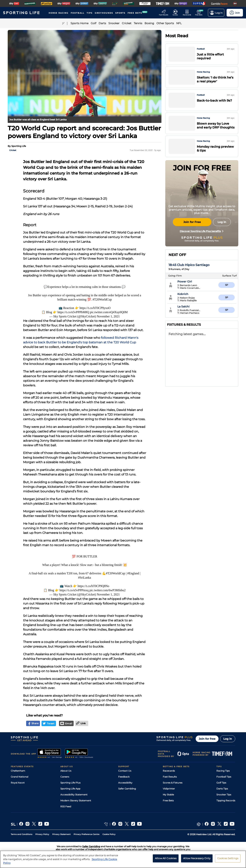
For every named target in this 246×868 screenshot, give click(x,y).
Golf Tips (221, 783)
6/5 (227, 285)
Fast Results (170, 777)
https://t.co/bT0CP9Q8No (93, 586)
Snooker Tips (224, 795)
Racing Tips (223, 771)
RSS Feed (66, 806)
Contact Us (125, 771)
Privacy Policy (42, 834)
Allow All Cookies (166, 860)
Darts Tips (222, 789)
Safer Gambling (127, 789)
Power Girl (193, 282)
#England (133, 573)
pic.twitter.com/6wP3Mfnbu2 (107, 590)
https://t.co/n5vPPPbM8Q (73, 312)
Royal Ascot (18, 783)
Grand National (20, 777)
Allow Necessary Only (197, 860)
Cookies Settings (228, 860)
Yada (189, 294)
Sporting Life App (70, 789)
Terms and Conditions (22, 834)
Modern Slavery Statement (76, 800)
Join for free (207, 739)
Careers (65, 777)
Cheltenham (18, 771)
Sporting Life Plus (70, 783)
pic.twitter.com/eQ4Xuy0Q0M (109, 312)
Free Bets (168, 800)
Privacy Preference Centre (86, 834)
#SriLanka (85, 578)
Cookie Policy (109, 834)
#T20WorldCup (102, 299)
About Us (66, 771)
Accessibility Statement (74, 795)
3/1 (226, 297)
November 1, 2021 (108, 316)
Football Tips (224, 777)
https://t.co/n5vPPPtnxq (74, 590)
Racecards (169, 771)
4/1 (227, 310)
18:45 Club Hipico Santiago (189, 265)
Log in (228, 739)
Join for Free (192, 222)
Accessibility (125, 783)
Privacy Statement (61, 834)
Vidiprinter (169, 789)
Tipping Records (226, 800)
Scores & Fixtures (173, 783)
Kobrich (191, 306)
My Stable (168, 795)
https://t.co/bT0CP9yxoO (95, 308)
